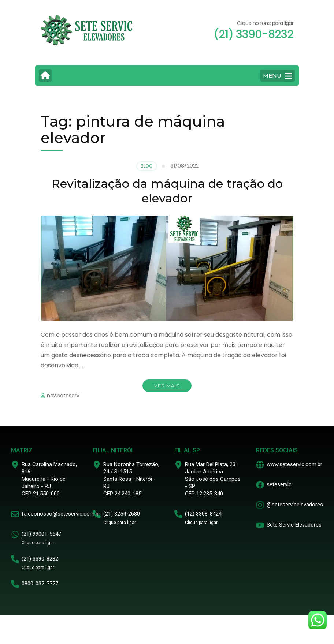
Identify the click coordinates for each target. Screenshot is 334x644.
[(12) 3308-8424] (178, 514)
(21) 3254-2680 (122, 514)
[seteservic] (260, 485)
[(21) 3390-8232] (15, 559)
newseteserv (63, 396)
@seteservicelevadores (295, 505)
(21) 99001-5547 (41, 534)
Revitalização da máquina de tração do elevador (167, 191)
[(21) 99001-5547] (15, 534)
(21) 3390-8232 (40, 559)
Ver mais (167, 386)
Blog (147, 166)
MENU (277, 76)
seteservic (279, 484)
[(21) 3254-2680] (97, 514)
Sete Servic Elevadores (294, 525)
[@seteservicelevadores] (260, 505)
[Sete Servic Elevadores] (260, 525)
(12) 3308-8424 (203, 514)
